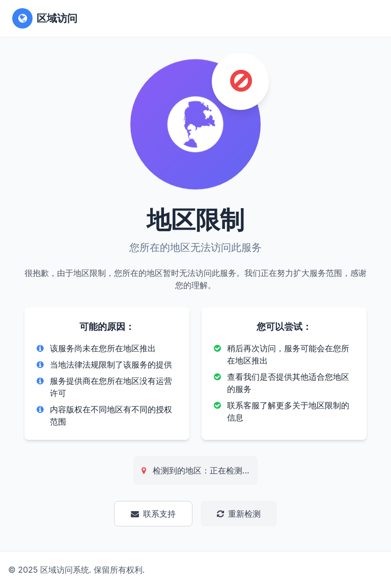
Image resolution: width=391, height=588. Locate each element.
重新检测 (239, 514)
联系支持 (153, 514)
